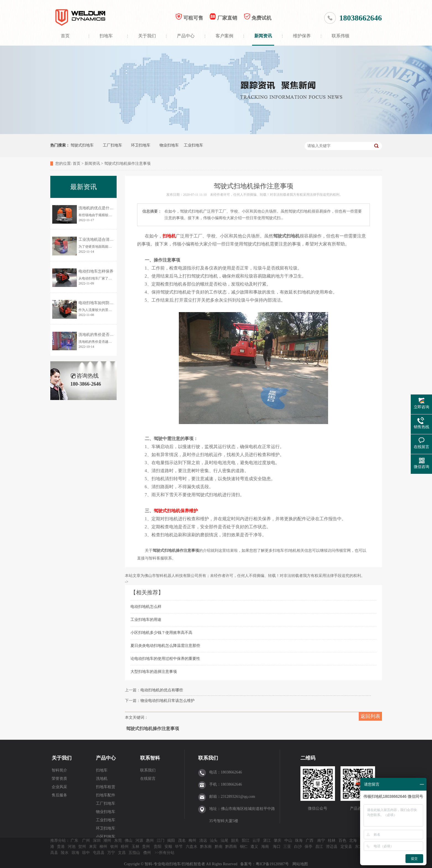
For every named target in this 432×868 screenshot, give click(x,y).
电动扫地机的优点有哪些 (162, 690)
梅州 (192, 840)
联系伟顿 (341, 36)
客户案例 (224, 36)
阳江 (246, 840)
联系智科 (150, 758)
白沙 (298, 847)
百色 (342, 840)
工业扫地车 (193, 145)
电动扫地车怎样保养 (96, 271)
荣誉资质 (59, 779)
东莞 (118, 840)
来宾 (93, 847)
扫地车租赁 (106, 787)
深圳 (97, 840)
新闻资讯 (263, 36)
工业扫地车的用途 (146, 620)
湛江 (267, 840)
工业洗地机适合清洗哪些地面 (104, 240)
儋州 (147, 853)
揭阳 (171, 840)
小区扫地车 (106, 837)
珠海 (299, 840)
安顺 (168, 847)
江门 (161, 840)
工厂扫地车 (112, 145)
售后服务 (59, 795)
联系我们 (148, 770)
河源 (139, 840)
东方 (359, 847)
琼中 (86, 853)
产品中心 (186, 36)
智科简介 (59, 770)
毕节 (179, 847)
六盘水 (192, 847)
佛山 (129, 840)
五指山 (134, 853)
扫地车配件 (106, 795)
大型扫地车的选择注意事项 (154, 672)
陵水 (65, 853)
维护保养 (302, 36)
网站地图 (300, 864)
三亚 (287, 847)
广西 (310, 840)
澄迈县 (332, 847)
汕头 (214, 840)
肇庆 (277, 840)
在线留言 (148, 779)
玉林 (135, 847)
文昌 (122, 853)
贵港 (61, 847)
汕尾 (224, 840)
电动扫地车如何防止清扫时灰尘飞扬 (109, 303)
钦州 (114, 847)
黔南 (219, 847)
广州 (86, 840)
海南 (265, 847)
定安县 (346, 847)
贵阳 (158, 847)
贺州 (82, 847)
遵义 (254, 847)
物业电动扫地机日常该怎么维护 (167, 701)
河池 (72, 847)
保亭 (308, 847)
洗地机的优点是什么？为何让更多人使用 (113, 208)
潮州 (107, 840)
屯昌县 (99, 853)
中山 (288, 840)
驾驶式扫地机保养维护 (176, 511)
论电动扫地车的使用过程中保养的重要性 (165, 659)
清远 (203, 840)
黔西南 (231, 847)
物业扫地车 (169, 145)
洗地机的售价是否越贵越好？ (104, 335)
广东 (74, 840)
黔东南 (206, 847)
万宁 (111, 853)
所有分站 (167, 853)
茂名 (182, 840)
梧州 (125, 847)
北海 (353, 840)
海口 (277, 847)
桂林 (332, 840)
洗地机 (102, 779)
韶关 (235, 840)
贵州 (146, 847)
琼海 (75, 853)
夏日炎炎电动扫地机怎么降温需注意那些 (165, 646)
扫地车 (106, 36)
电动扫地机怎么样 (146, 607)
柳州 (103, 847)
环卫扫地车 (141, 145)
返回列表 (370, 716)
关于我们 (147, 36)
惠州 (150, 840)
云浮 (256, 840)
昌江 (319, 847)
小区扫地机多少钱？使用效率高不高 (161, 633)
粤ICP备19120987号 (273, 864)
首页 (65, 36)
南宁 (321, 840)
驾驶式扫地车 (82, 145)
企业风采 (59, 787)
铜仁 (244, 847)
